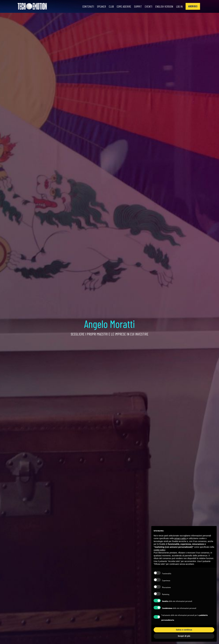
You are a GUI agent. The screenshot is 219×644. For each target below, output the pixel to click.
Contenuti (88, 6)
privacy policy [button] (180, 538)
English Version (164, 6)
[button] (193, 6)
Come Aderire (124, 6)
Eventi (149, 6)
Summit (138, 6)
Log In (179, 6)
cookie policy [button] (159, 550)
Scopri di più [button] (184, 636)
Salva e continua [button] (184, 630)
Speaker (101, 6)
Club (111, 6)
